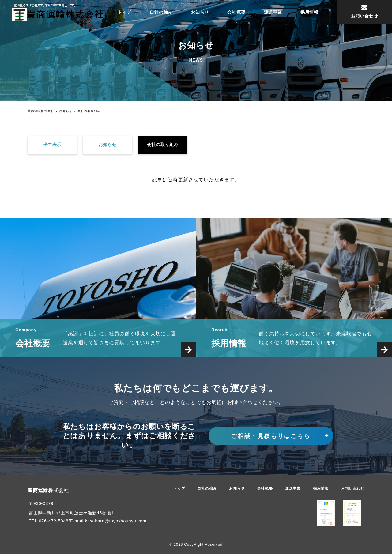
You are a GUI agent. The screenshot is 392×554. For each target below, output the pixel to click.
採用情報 (309, 12)
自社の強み (161, 12)
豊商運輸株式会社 (48, 491)
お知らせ (200, 12)
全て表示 (53, 145)
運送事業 (273, 12)
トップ (125, 12)
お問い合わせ (353, 489)
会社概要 (236, 12)
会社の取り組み (163, 145)
